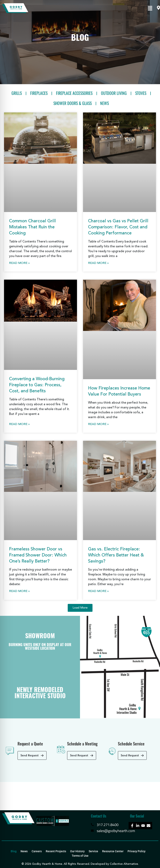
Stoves (141, 93)
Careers (37, 851)
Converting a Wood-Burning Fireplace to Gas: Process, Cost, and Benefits (37, 385)
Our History (77, 851)
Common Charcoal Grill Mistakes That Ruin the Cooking (32, 227)
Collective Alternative (124, 864)
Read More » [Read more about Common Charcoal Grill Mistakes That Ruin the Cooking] (19, 263)
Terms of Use (80, 856)
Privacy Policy (137, 851)
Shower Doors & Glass (73, 103)
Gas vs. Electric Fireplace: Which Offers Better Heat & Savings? (116, 555)
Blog (14, 851)
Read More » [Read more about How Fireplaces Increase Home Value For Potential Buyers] (98, 424)
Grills (17, 93)
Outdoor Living (114, 93)
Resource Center (113, 851)
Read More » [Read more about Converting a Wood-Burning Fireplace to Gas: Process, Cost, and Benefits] (19, 424)
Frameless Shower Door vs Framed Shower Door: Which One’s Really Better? (38, 555)
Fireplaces (39, 93)
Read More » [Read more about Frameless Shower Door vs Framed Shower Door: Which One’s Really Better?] (19, 591)
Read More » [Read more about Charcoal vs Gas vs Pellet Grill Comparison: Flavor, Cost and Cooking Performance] (98, 263)
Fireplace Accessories (74, 93)
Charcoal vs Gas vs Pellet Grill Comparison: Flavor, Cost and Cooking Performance (118, 227)
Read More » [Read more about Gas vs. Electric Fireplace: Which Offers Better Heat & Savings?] (98, 591)
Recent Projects (56, 851)
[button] (150, 9)
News (104, 103)
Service (93, 851)
